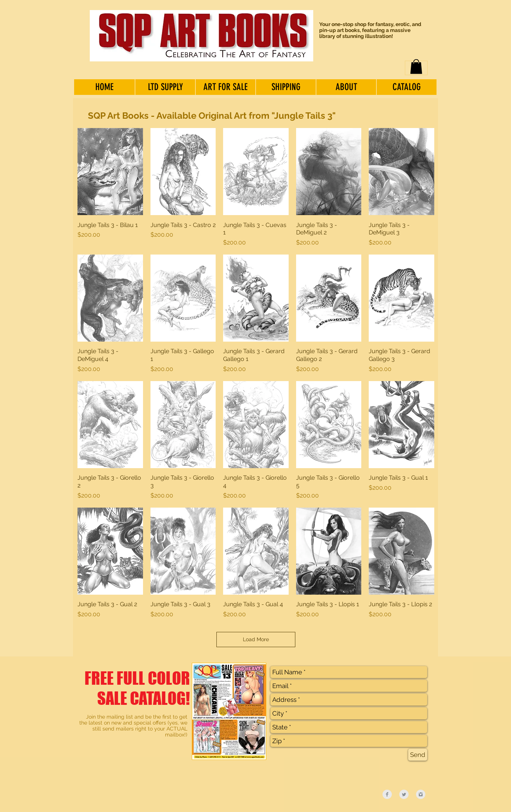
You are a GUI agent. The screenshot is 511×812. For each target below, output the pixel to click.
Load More (256, 639)
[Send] (418, 755)
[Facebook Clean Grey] (387, 794)
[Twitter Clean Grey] (404, 794)
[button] (416, 66)
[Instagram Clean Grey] (421, 794)
